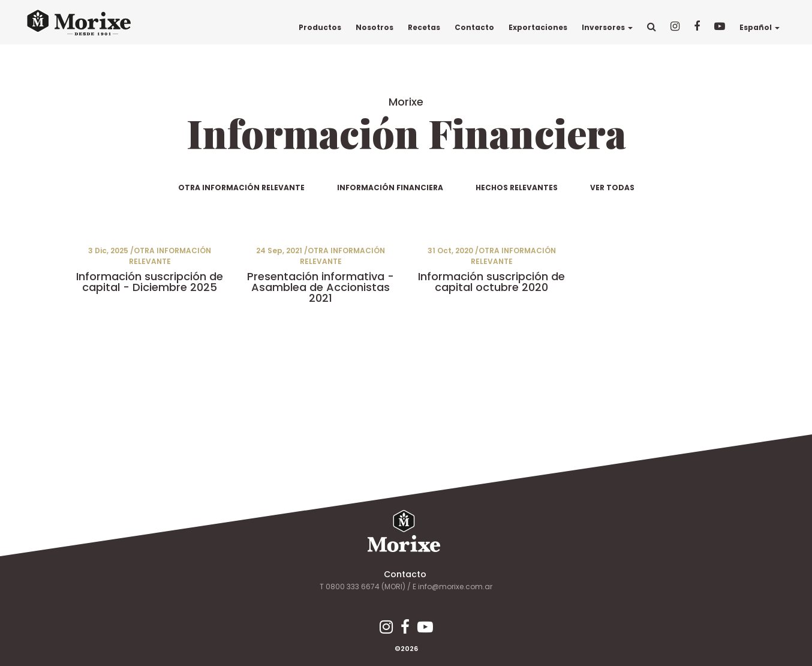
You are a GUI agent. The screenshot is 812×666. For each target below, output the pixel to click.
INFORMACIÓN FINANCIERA (390, 187)
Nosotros (374, 27)
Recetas (423, 27)
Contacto (474, 27)
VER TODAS (612, 187)
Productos (319, 27)
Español (759, 27)
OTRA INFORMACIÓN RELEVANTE (241, 187)
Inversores (607, 27)
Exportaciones (537, 27)
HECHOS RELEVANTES (517, 187)
